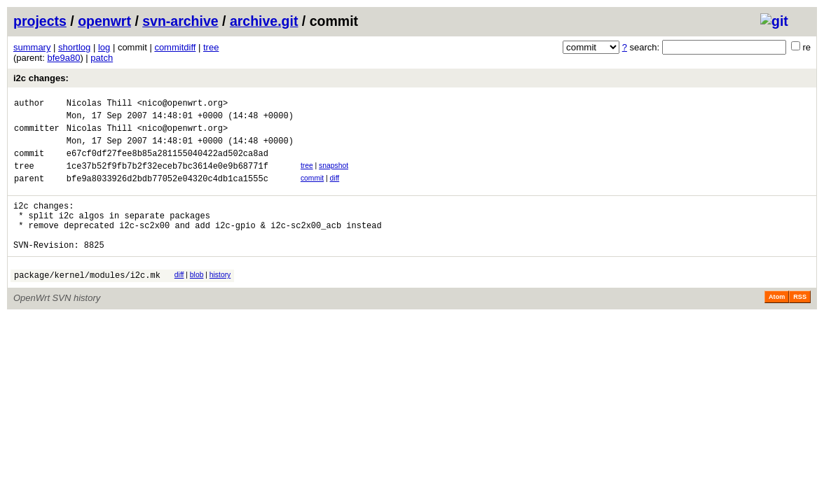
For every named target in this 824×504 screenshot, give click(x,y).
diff (335, 191)
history (220, 300)
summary (32, 47)
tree (211, 47)
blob (197, 300)
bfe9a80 (63, 58)
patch (102, 58)
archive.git (264, 21)
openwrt (104, 21)
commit (312, 191)
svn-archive (180, 21)
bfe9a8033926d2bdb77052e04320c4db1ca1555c (167, 193)
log (104, 47)
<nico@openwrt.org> (183, 105)
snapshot (334, 176)
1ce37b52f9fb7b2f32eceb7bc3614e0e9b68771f (167, 178)
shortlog (74, 47)
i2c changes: (41, 78)
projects (40, 21)
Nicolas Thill (99, 105)
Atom (777, 324)
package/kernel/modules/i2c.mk (87, 302)
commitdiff (175, 47)
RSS (800, 324)
